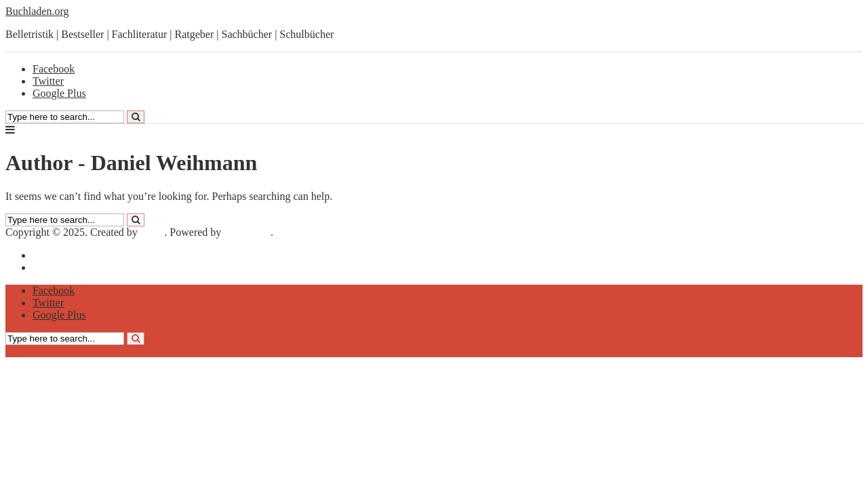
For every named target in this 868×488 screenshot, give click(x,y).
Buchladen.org (37, 11)
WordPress (247, 232)
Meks (153, 232)
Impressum (57, 255)
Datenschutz (59, 267)
